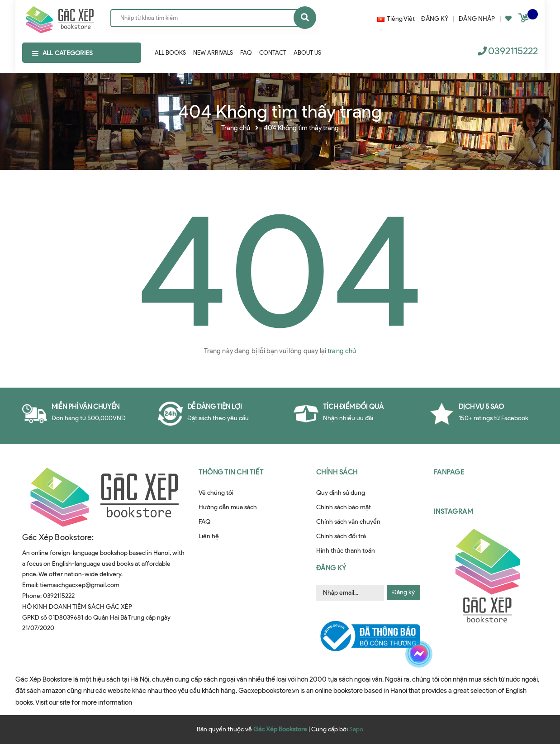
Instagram (453, 512)
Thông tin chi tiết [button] (231, 472)
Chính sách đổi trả (341, 536)
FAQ (204, 522)
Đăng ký (403, 592)
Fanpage (449, 472)
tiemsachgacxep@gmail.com (80, 585)
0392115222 (513, 51)
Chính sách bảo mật (344, 507)
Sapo (356, 729)
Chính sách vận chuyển (348, 522)
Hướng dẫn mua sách (228, 507)
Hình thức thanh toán (346, 551)
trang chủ (342, 351)
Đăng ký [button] (331, 568)
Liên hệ (209, 536)
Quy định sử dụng (341, 493)
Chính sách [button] (337, 472)
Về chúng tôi (216, 493)
